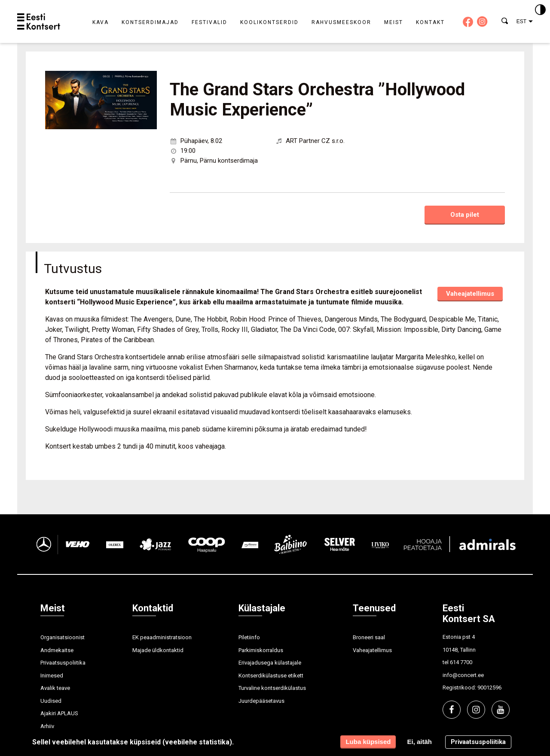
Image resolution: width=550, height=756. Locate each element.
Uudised (51, 701)
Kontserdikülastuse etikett (271, 676)
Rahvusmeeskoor (341, 22)
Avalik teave (55, 688)
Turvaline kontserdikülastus (272, 688)
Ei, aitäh (419, 742)
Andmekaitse (57, 650)
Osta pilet (465, 215)
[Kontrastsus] (540, 10)
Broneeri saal (369, 637)
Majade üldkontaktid (158, 650)
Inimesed (52, 676)
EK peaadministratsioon (162, 637)
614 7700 (461, 662)
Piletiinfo (249, 637)
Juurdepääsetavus (261, 701)
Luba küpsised (368, 742)
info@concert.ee (463, 675)
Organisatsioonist (63, 637)
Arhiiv (47, 726)
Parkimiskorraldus (261, 650)
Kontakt (430, 22)
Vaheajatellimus (470, 294)
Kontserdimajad (150, 22)
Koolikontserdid (269, 22)
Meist (394, 22)
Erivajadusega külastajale (270, 663)
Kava (101, 22)
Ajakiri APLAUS (59, 713)
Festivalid (209, 22)
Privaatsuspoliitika (63, 663)
